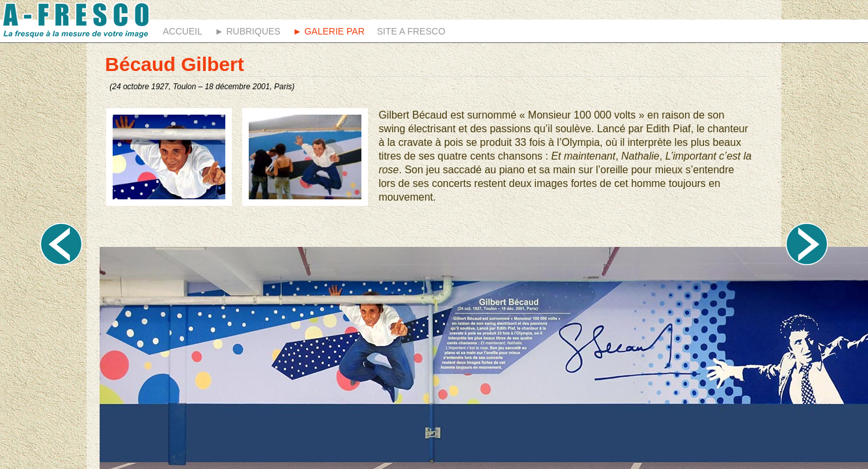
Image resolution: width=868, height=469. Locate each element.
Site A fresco (411, 31)
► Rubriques (248, 31)
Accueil (183, 31)
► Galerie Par (329, 31)
